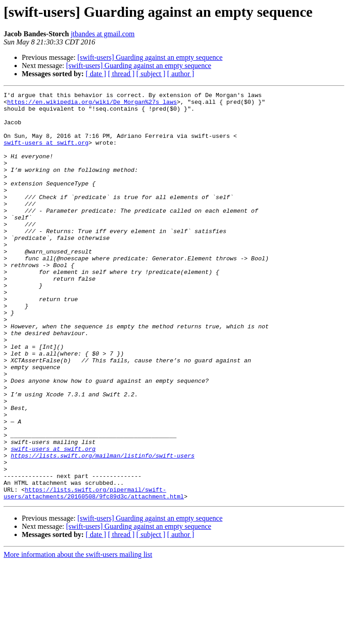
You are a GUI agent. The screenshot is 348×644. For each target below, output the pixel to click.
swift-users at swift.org (46, 153)
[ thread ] (121, 74)
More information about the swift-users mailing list (78, 636)
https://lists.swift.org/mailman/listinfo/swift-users (103, 529)
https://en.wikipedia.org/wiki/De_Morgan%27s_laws (92, 104)
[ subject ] (151, 74)
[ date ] (96, 74)
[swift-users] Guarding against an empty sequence (150, 57)
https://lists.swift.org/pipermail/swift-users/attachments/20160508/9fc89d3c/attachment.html (94, 574)
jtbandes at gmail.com (103, 34)
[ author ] (181, 74)
